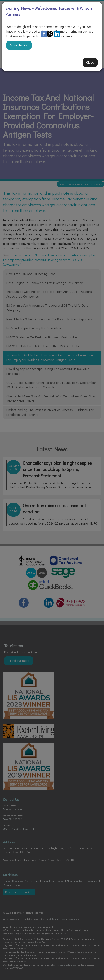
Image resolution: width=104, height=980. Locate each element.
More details (19, 45)
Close (90, 62)
